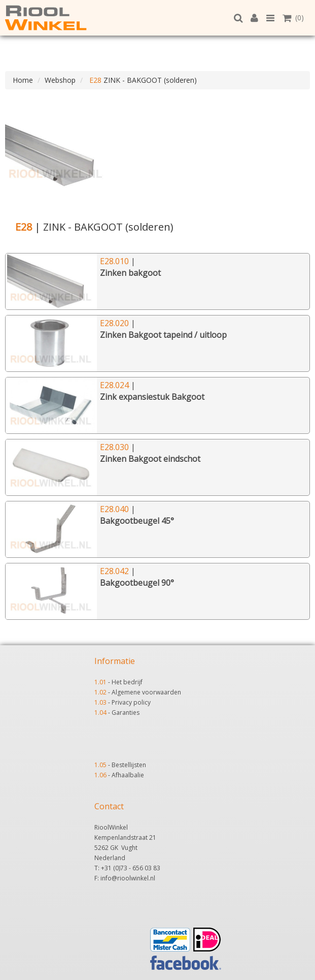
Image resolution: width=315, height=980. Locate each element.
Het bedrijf (127, 682)
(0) (293, 18)
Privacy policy (131, 702)
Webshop (60, 80)
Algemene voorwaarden (146, 692)
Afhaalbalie (128, 775)
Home (23, 80)
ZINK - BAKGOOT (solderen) (142, 80)
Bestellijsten (129, 765)
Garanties (126, 713)
